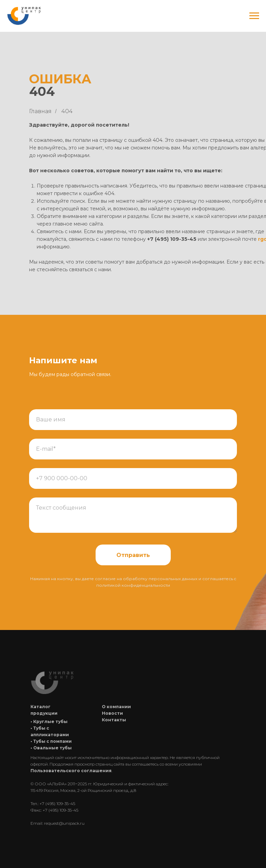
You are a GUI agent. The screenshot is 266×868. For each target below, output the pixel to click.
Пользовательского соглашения (71, 771)
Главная (40, 111)
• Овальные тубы (51, 748)
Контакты (114, 720)
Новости (112, 713)
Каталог (41, 707)
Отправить (133, 555)
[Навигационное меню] (254, 16)
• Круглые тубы (49, 721)
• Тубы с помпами (51, 741)
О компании (116, 707)
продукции (44, 713)
